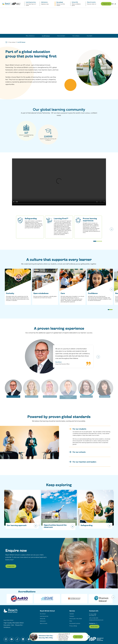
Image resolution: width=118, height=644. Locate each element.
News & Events (44, 623)
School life (43, 619)
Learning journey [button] (31, 2)
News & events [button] (91, 2)
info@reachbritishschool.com (96, 620)
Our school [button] (60, 2)
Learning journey (44, 616)
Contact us (92, 623)
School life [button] (75, 2)
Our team (90, 36)
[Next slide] (112, 289)
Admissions (43, 621)
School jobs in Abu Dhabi (76, 619)
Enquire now (106, 4)
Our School (43, 614)
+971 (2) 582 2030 (94, 618)
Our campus (76, 36)
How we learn (61, 36)
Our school (12, 42)
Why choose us (30, 36)
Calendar (72, 614)
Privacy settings (73, 626)
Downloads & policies (75, 623)
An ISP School (46, 36)
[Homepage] (7, 42)
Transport (72, 616)
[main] (59, 326)
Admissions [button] (44, 2)
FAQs (71, 621)
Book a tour (94, 627)
